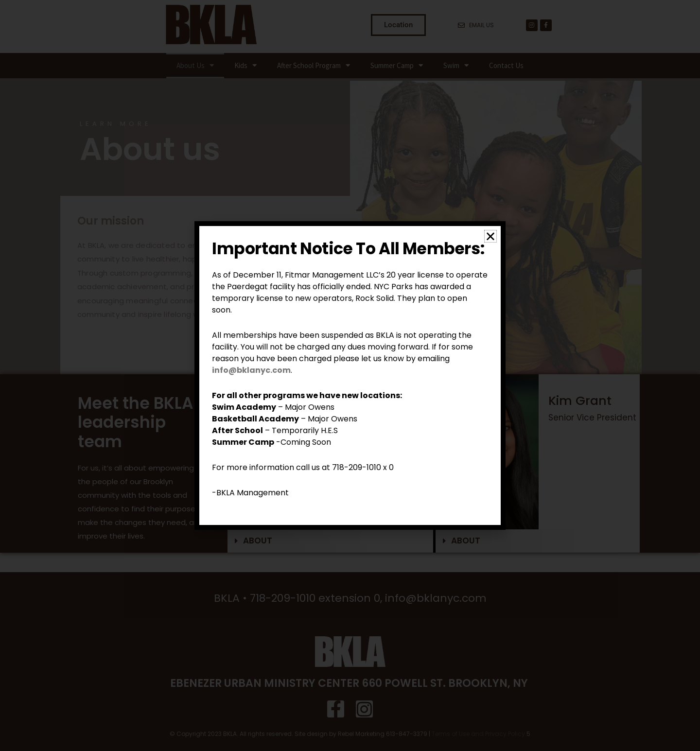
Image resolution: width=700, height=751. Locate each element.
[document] (350, 375)
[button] (490, 236)
